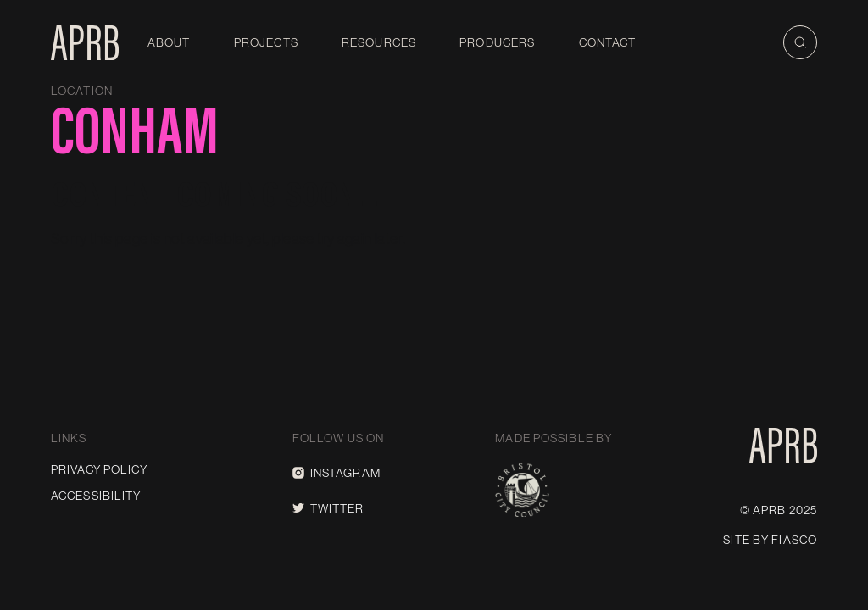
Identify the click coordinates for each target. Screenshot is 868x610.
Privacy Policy (99, 469)
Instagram (337, 473)
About (169, 42)
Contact (608, 42)
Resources (379, 42)
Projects (266, 42)
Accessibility (96, 496)
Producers (497, 42)
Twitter (328, 508)
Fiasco (794, 540)
